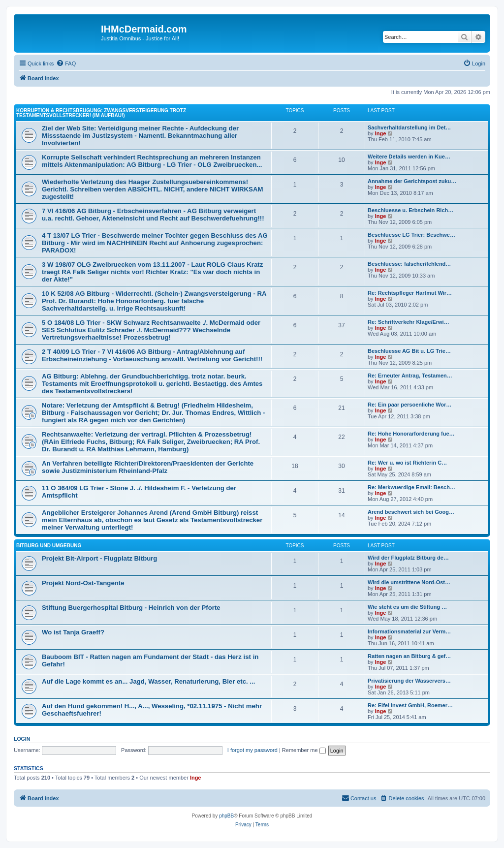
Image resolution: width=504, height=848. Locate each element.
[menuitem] (66, 63)
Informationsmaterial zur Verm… (409, 631)
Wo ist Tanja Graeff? (73, 632)
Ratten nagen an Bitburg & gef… (409, 656)
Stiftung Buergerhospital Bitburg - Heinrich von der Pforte (131, 608)
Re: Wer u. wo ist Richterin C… (407, 463)
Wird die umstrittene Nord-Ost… (409, 582)
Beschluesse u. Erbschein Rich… (410, 210)
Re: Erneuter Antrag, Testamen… (410, 376)
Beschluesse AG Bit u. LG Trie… (409, 351)
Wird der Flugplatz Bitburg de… (408, 558)
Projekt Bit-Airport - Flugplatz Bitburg (99, 558)
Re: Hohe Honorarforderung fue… (411, 434)
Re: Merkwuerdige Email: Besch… (411, 487)
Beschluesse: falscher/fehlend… (409, 264)
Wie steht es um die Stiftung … (407, 607)
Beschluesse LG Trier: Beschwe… (411, 235)
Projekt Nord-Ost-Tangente (83, 583)
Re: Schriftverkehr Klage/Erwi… (409, 322)
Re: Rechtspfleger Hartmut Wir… (410, 293)
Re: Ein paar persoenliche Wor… (409, 405)
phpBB (226, 816)
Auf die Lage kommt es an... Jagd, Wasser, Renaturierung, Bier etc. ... (148, 681)
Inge (381, 133)
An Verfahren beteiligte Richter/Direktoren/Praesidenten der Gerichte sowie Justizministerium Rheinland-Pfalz (148, 467)
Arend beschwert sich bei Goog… (411, 512)
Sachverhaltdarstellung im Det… (409, 127)
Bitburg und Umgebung (49, 546)
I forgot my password (252, 750)
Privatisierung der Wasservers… (409, 681)
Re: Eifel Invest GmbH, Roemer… (410, 705)
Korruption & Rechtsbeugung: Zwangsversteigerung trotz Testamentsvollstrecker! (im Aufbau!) (101, 113)
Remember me (304, 750)
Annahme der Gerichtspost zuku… (412, 181)
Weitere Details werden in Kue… (409, 157)
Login (22, 739)
